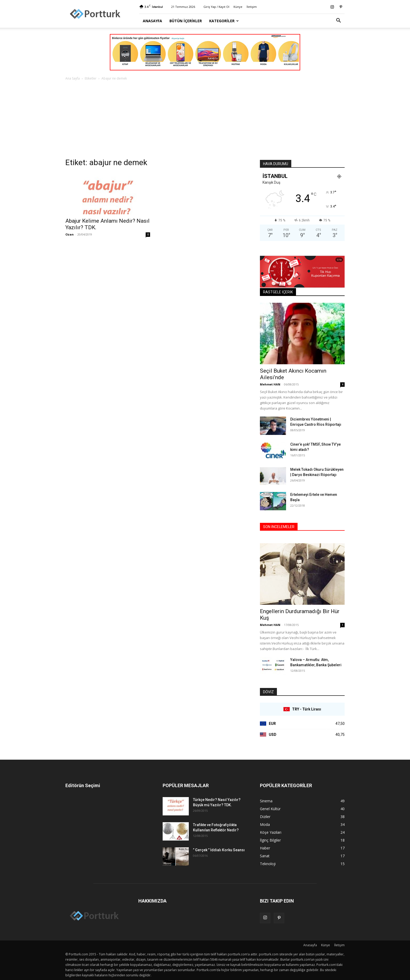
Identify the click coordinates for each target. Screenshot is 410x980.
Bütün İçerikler (186, 21)
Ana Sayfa (73, 78)
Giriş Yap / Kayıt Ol (216, 7)
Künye (238, 7)
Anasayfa (152, 21)
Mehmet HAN (270, 384)
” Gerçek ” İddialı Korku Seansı (219, 850)
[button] (338, 21)
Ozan (70, 234)
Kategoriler (224, 21)
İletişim (252, 7)
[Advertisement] (205, 121)
